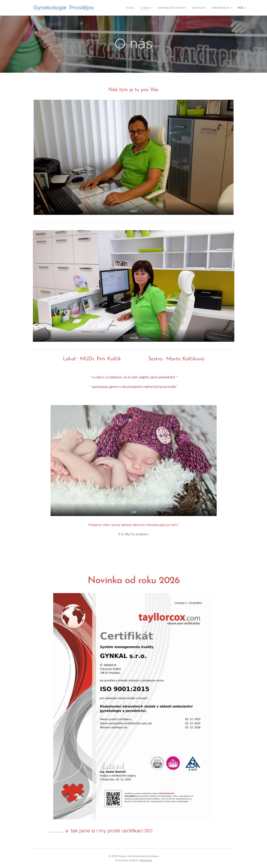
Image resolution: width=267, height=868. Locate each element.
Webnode (146, 860)
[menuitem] (118, 8)
